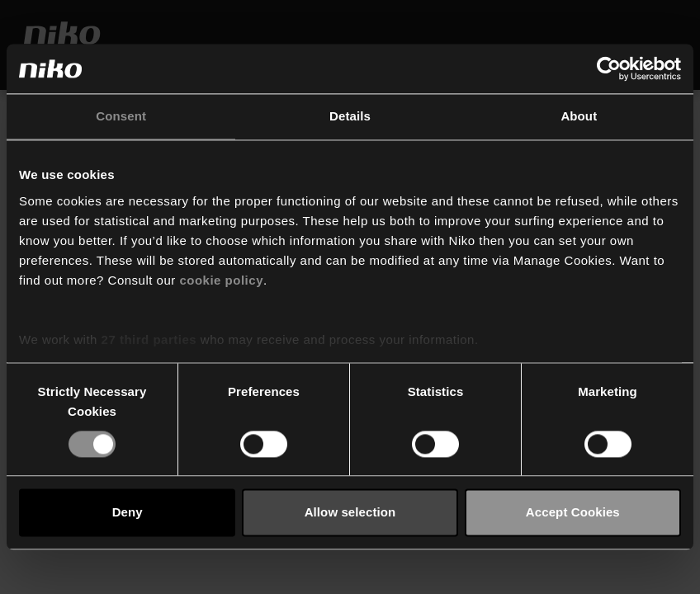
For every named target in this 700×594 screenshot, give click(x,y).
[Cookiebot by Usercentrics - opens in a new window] (609, 68)
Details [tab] (350, 116)
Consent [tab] (121, 116)
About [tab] (579, 116)
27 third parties (149, 339)
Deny (128, 513)
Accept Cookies (573, 513)
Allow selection (350, 513)
